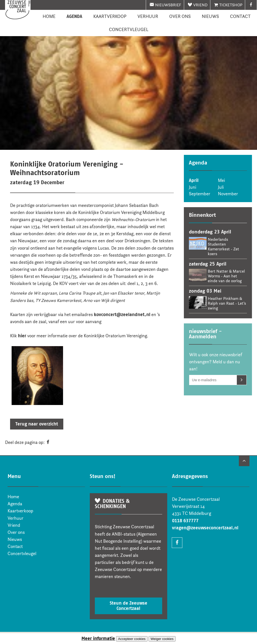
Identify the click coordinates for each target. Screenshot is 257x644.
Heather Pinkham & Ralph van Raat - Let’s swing (227, 303)
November (228, 194)
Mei (221, 180)
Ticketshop (231, 5)
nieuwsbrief (168, 5)
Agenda (74, 16)
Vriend (200, 5)
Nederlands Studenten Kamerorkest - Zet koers (223, 247)
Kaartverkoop (110, 16)
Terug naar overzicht (37, 424)
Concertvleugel (129, 30)
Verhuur (148, 16)
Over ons (180, 16)
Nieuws (210, 16)
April (194, 180)
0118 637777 (185, 521)
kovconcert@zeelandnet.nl (122, 315)
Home (49, 16)
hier (22, 336)
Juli (221, 187)
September (200, 194)
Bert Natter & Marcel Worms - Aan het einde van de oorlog (226, 276)
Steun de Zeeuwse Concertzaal (128, 606)
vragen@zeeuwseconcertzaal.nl (205, 528)
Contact (240, 16)
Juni (193, 187)
